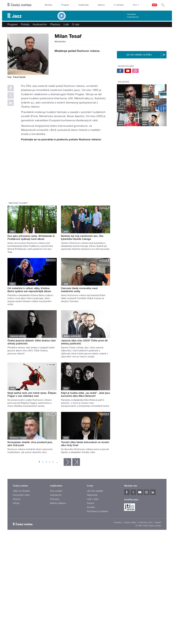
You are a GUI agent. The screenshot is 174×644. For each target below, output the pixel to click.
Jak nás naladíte (95, 491)
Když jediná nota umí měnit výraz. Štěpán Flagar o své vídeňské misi (32, 394)
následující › (67, 462)
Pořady (25, 24)
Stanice (101, 5)
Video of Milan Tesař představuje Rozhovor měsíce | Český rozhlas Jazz (64, 169)
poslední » (76, 462)
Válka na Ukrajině (21, 491)
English (158, 522)
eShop (16, 503)
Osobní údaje (130, 522)
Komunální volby (21, 495)
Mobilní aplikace (58, 503)
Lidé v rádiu (93, 499)
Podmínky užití (145, 522)
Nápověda (92, 495)
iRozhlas (49, 5)
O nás (76, 24)
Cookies (117, 522)
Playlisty (55, 24)
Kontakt (91, 507)
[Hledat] (163, 5)
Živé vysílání (56, 491)
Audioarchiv (133, 17)
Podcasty (55, 499)
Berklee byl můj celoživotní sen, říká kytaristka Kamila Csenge (82, 237)
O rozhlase (119, 5)
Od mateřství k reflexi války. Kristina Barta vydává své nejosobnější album (29, 290)
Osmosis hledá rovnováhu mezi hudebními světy (79, 290)
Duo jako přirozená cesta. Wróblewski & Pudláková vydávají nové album (31, 237)
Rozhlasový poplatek (97, 511)
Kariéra (91, 503)
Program (65, 5)
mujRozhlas (84, 5)
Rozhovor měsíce (88, 51)
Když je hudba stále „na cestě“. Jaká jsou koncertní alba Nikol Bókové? (86, 394)
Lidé (66, 24)
